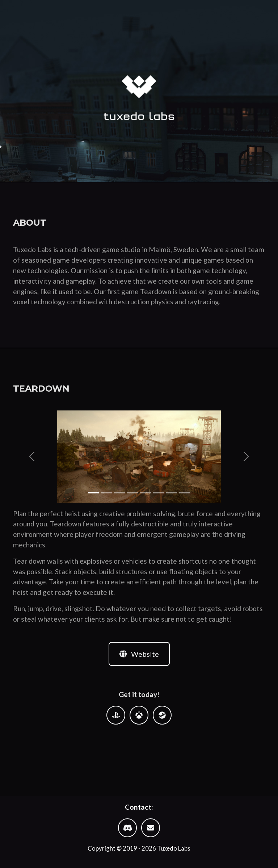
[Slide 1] (93, 493)
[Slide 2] (106, 493)
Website (139, 654)
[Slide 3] (119, 493)
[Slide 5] (146, 493)
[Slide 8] (185, 493)
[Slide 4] (132, 493)
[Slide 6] (159, 493)
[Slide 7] (172, 493)
